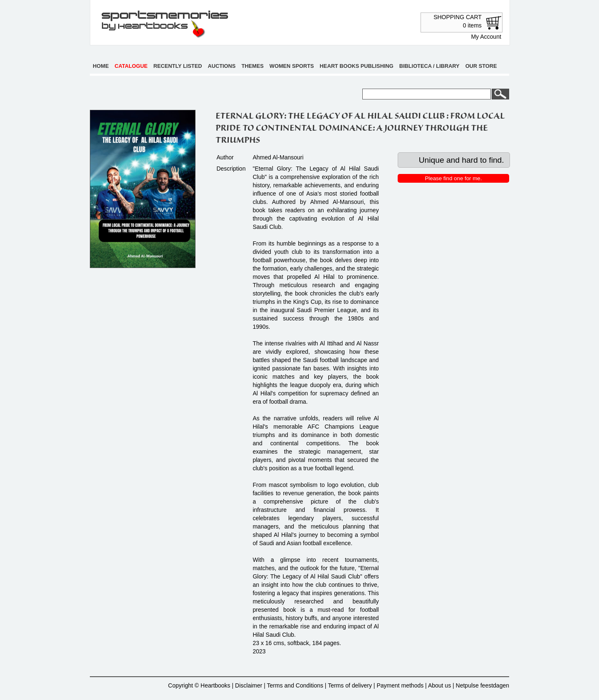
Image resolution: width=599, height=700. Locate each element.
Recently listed (178, 66)
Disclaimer (249, 685)
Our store (481, 66)
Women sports (292, 66)
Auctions (222, 66)
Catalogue (131, 66)
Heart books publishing (357, 66)
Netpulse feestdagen (483, 685)
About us (439, 685)
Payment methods (400, 685)
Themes (252, 66)
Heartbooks (215, 685)
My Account (486, 37)
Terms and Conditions (295, 685)
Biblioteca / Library (429, 66)
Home (101, 66)
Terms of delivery (350, 685)
